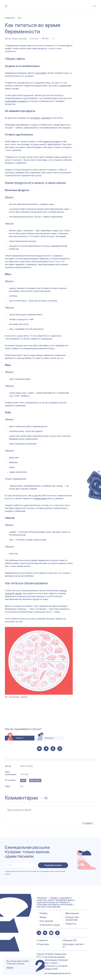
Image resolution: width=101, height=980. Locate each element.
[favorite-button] (53, 39)
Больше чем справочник (72, 917)
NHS (23, 780)
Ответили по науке (50, 924)
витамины (36, 118)
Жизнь (43, 916)
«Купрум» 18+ (70, 940)
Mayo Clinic (35, 780)
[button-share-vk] (39, 749)
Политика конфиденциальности (54, 973)
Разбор (43, 912)
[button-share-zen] (52, 932)
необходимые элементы (16, 101)
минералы (46, 118)
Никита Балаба (19, 39)
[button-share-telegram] (46, 749)
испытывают (41, 73)
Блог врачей (46, 920)
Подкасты (71, 923)
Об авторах (43, 944)
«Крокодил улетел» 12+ (73, 945)
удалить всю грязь (52, 141)
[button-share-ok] (53, 749)
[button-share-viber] (60, 749)
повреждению (40, 498)
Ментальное (72, 912)
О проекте (42, 940)
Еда (22, 786)
